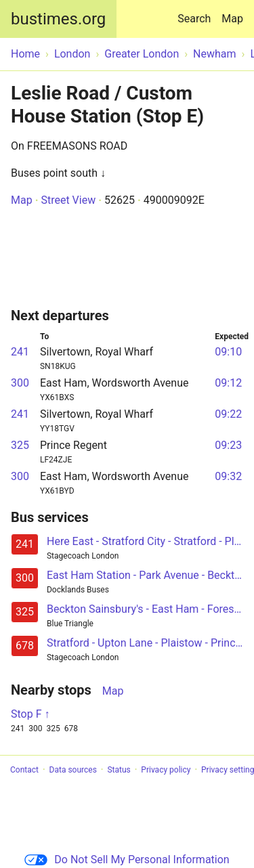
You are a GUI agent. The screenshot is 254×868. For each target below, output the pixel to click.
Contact (24, 770)
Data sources (73, 770)
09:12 (228, 383)
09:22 (228, 414)
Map (232, 19)
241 (20, 352)
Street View (68, 200)
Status (119, 770)
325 (20, 445)
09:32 (228, 476)
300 (20, 383)
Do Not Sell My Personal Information (127, 860)
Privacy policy (166, 770)
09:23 (228, 445)
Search (197, 13)
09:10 (228, 352)
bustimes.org (58, 19)
